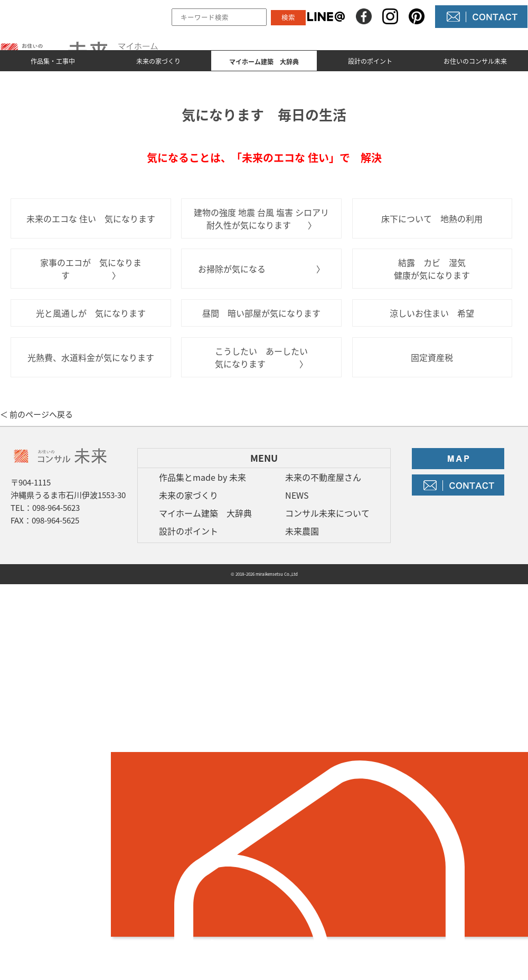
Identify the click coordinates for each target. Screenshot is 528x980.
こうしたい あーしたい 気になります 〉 (261, 357)
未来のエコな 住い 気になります (91, 218)
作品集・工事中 (53, 61)
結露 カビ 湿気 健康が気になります (434, 269)
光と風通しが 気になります (91, 313)
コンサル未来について (327, 513)
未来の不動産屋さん (323, 477)
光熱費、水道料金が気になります (91, 357)
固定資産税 (432, 357)
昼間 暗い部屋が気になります (261, 313)
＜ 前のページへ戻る (36, 414)
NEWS (297, 495)
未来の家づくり (158, 61)
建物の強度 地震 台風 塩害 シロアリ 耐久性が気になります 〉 (261, 218)
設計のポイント (370, 61)
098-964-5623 (56, 508)
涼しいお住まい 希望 (432, 313)
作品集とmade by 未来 (202, 477)
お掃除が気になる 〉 (261, 269)
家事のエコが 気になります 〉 (91, 269)
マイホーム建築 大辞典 (205, 513)
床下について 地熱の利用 (432, 218)
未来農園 (302, 531)
